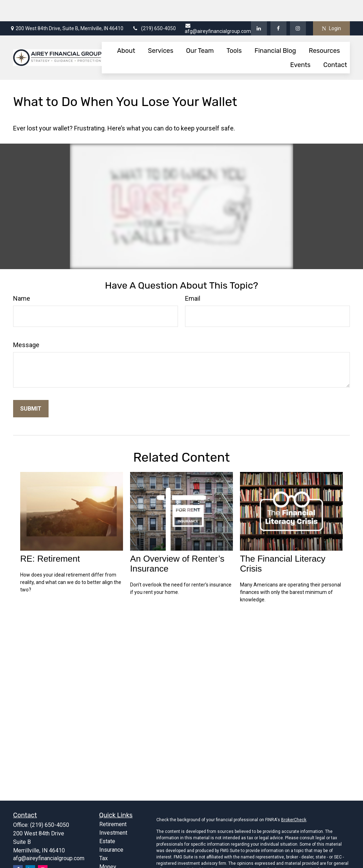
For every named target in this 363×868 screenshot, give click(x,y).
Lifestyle (110, 854)
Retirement (113, 803)
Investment (113, 811)
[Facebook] (278, 7)
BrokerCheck (294, 799)
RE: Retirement (50, 537)
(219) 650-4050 (154, 7)
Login (331, 7)
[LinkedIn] (259, 7)
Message (26, 324)
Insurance (111, 828)
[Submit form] (31, 387)
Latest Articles (118, 863)
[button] (126, 29)
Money (108, 845)
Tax (104, 837)
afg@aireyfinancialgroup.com (218, 7)
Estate (107, 820)
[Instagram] (43, 849)
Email (193, 277)
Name (22, 277)
